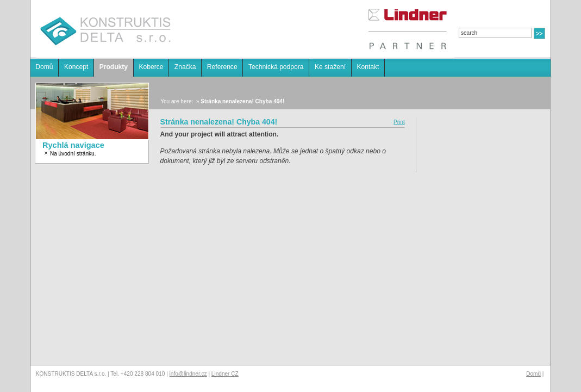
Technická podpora (276, 67)
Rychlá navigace (73, 145)
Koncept (76, 67)
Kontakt (368, 67)
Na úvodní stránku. (73, 154)
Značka (185, 67)
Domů (44, 67)
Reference (222, 67)
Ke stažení (330, 67)
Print (399, 122)
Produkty (114, 67)
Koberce (151, 67)
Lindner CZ (225, 374)
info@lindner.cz (188, 374)
